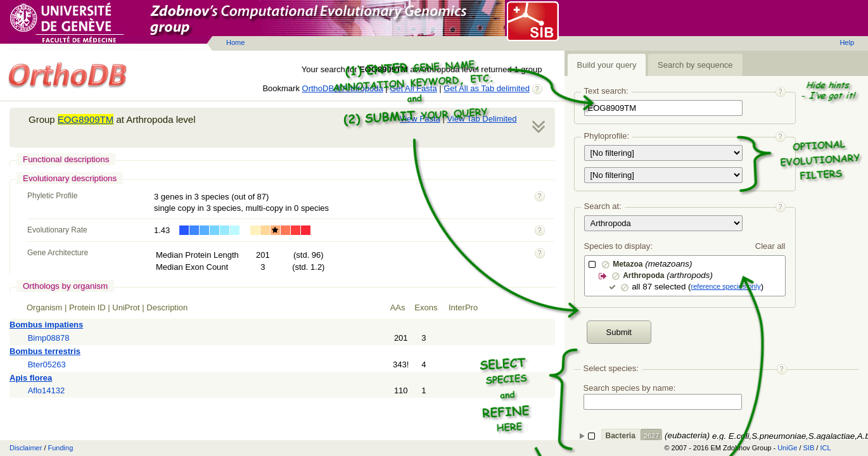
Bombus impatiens (46, 325)
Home (235, 42)
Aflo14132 (47, 390)
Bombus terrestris (45, 351)
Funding (61, 448)
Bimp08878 (49, 338)
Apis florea (31, 378)
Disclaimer (26, 448)
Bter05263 (47, 364)
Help (847, 42)
